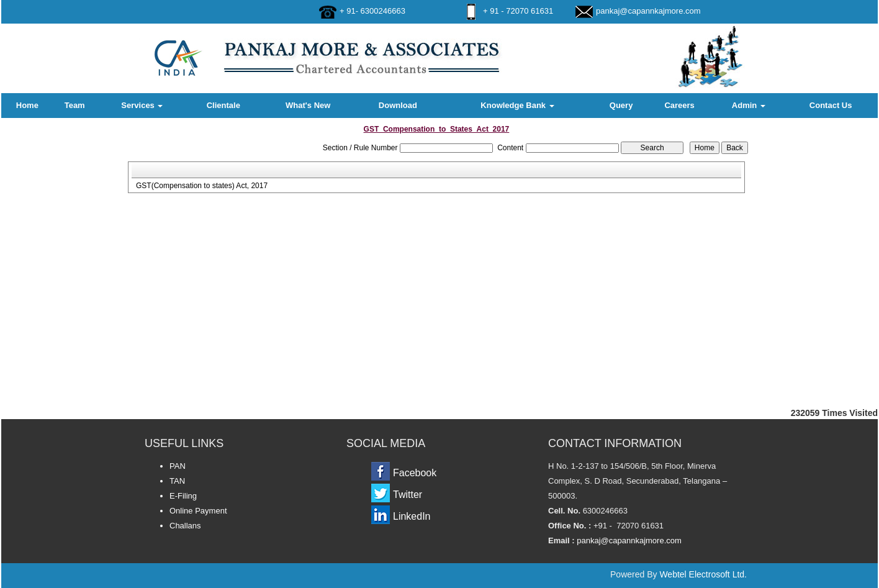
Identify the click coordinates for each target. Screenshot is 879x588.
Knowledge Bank (517, 105)
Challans (185, 526)
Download (398, 105)
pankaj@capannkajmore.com (648, 11)
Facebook (415, 473)
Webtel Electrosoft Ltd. (703, 574)
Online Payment (198, 511)
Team (75, 105)
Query (621, 105)
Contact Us (831, 105)
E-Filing (183, 496)
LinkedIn (412, 516)
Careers (679, 105)
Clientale (223, 105)
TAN (177, 481)
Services (142, 105)
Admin (749, 105)
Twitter (408, 495)
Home (27, 105)
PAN (178, 466)
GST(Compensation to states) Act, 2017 (202, 186)
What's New (308, 105)
